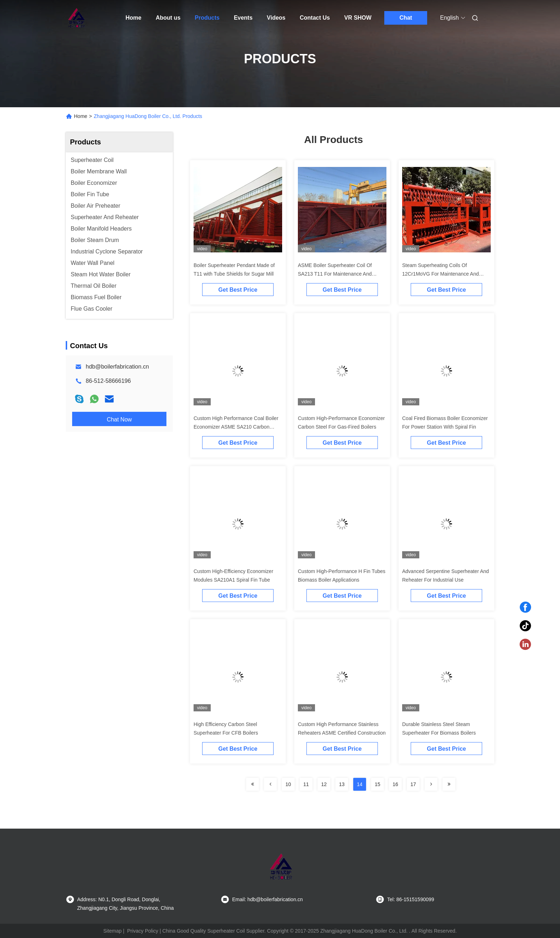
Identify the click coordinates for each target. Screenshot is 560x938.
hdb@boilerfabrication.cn (117, 367)
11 (306, 784)
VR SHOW (358, 18)
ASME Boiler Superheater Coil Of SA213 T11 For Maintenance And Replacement (335, 274)
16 (395, 784)
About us (168, 18)
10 (288, 784)
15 (377, 784)
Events (243, 18)
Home (134, 18)
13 (342, 784)
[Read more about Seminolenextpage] (252, 784)
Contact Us (315, 18)
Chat (406, 18)
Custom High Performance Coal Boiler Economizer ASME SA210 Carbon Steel (236, 427)
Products (207, 18)
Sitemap (112, 931)
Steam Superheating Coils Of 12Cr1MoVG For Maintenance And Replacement (441, 274)
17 (413, 784)
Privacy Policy (143, 931)
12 (324, 784)
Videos (276, 18)
